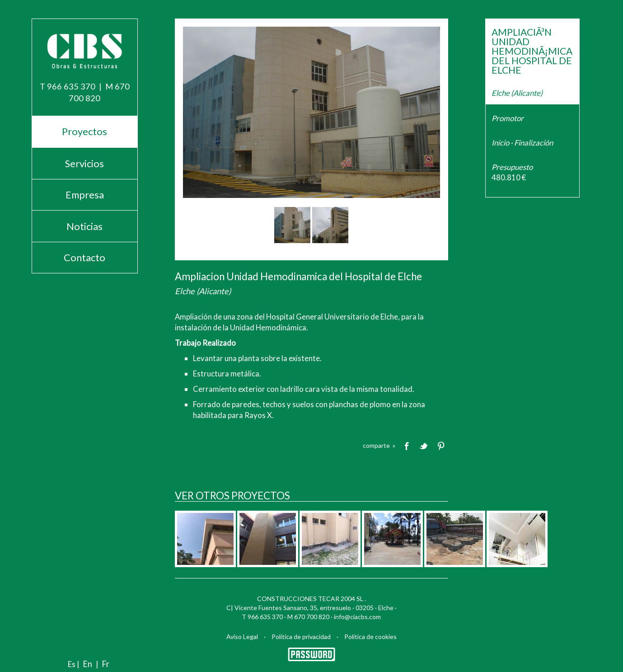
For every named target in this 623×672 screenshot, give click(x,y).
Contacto (84, 257)
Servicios (84, 163)
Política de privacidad (301, 637)
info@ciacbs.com (357, 617)
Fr (105, 664)
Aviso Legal (242, 637)
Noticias (84, 226)
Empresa (85, 195)
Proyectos (84, 131)
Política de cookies (370, 637)
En (87, 664)
